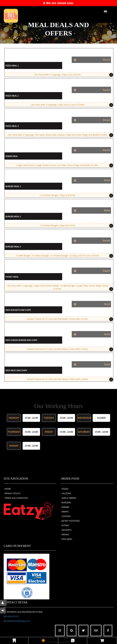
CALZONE (66, 493)
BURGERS (66, 502)
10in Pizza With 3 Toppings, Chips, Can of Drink (73, 75)
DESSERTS (66, 530)
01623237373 (11, 616)
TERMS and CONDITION (16, 498)
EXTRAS (65, 525)
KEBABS (65, 507)
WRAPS (65, 512)
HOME (8, 489)
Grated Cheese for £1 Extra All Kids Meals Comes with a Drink (69, 319)
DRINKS (65, 534)
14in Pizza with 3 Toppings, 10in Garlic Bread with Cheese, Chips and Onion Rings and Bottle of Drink (59, 135)
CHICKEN (66, 516)
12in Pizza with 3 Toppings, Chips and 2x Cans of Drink (71, 105)
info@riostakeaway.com (17, 621)
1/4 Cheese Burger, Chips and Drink (76, 226)
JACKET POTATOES (71, 521)
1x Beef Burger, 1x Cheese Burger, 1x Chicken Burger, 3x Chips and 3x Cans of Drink (64, 256)
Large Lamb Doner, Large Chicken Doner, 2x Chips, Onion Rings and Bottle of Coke (64, 165)
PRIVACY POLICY (12, 493)
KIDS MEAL (67, 539)
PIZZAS (65, 489)
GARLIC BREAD (69, 498)
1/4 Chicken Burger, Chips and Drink (76, 196)
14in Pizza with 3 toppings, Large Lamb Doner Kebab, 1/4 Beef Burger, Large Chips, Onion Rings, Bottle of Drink (59, 288)
